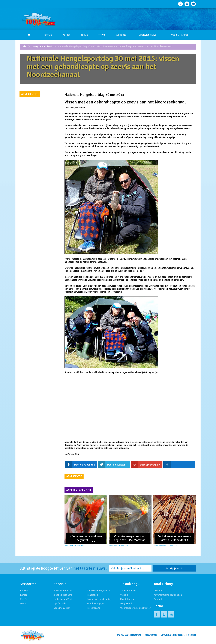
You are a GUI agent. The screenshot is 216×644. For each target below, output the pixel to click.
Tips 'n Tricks (60, 604)
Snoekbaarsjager (96, 604)
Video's (124, 595)
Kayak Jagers (127, 599)
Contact (158, 599)
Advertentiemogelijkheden (168, 595)
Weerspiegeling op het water (135, 608)
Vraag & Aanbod (179, 35)
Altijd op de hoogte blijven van (64, 568)
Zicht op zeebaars (63, 595)
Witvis (102, 35)
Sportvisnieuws (148, 35)
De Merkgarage (177, 635)
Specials (121, 35)
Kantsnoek (92, 595)
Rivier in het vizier (63, 591)
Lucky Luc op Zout (42, 46)
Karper (66, 35)
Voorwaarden (151, 635)
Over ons (158, 591)
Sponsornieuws (128, 591)
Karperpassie (94, 608)
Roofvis (48, 35)
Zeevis (84, 35)
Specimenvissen (62, 608)
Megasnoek (126, 604)
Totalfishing (136, 635)
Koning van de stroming (99, 599)
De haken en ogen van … (100, 591)
